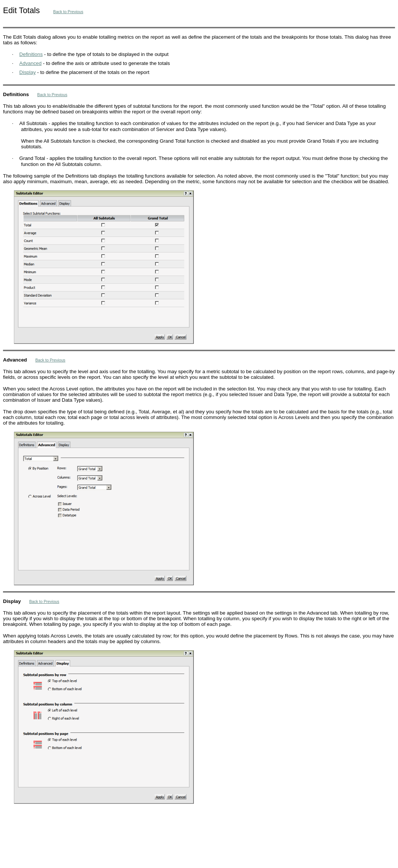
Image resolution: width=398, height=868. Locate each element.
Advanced (30, 63)
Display (27, 72)
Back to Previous (68, 12)
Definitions (31, 54)
